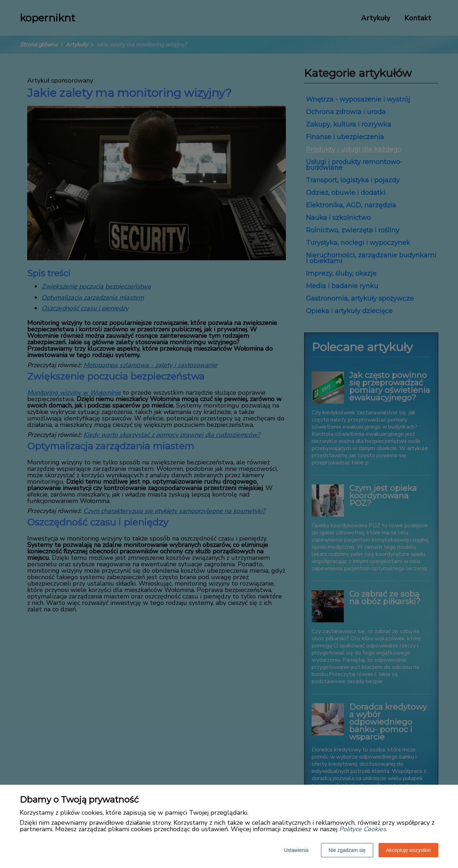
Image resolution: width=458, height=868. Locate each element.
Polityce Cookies (363, 829)
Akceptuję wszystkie (408, 850)
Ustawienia (296, 850)
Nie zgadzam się (347, 850)
